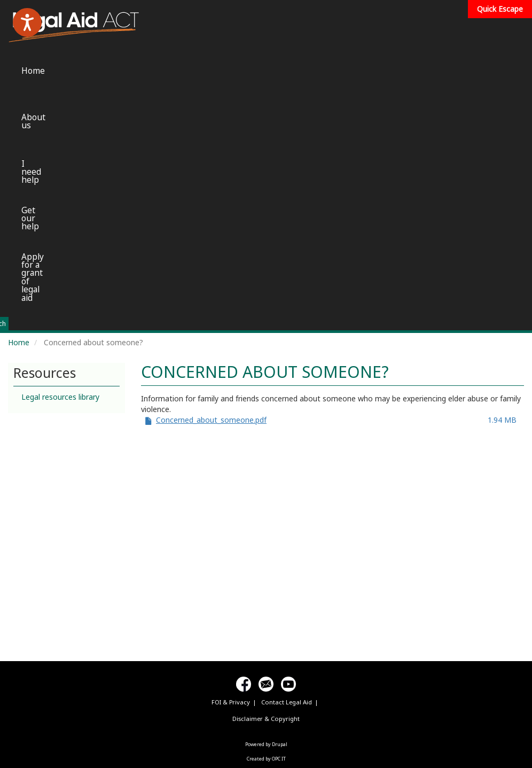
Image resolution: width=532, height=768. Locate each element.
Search (406, 72)
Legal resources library (60, 145)
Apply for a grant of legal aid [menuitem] (441, 32)
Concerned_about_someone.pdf (211, 168)
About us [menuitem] (229, 24)
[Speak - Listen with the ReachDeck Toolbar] (27, 22)
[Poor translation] (39, 608)
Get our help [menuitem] (360, 28)
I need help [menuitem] (296, 24)
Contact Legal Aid (287, 450)
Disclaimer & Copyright (266, 467)
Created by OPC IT (266, 507)
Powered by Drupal (266, 492)
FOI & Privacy (231, 450)
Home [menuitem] (173, 24)
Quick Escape (500, 9)
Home (19, 91)
